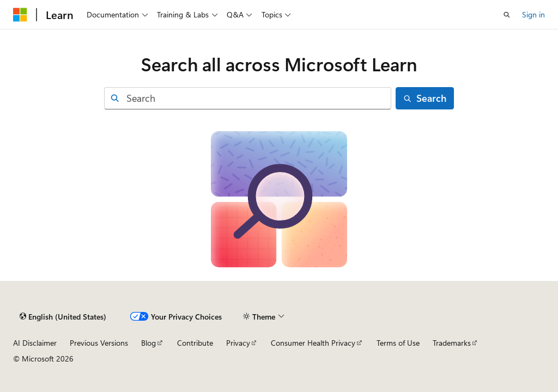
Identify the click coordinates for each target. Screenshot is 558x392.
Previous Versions (99, 343)
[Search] (425, 98)
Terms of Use (398, 343)
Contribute (195, 343)
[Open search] (507, 15)
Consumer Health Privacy (313, 343)
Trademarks (452, 343)
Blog (148, 343)
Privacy (238, 343)
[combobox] (248, 98)
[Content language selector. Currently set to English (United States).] (63, 316)
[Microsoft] (20, 15)
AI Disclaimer (35, 343)
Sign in (533, 14)
